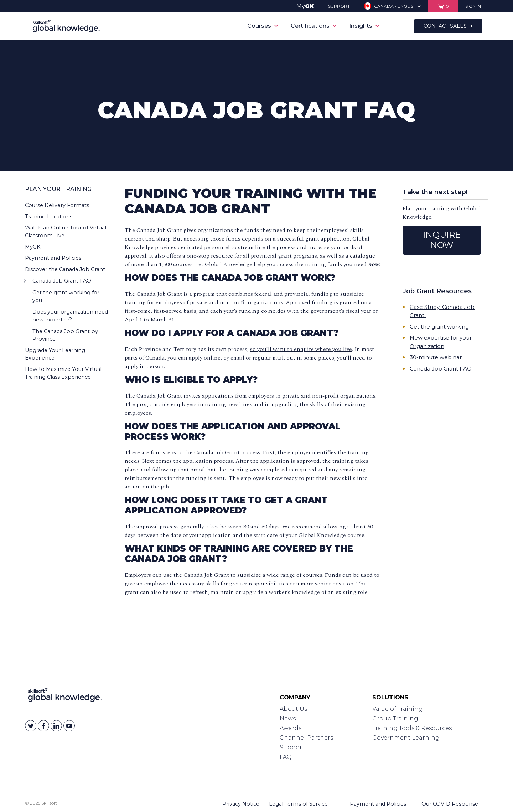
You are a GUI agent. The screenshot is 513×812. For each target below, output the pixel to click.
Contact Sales (448, 26)
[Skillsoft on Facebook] (43, 726)
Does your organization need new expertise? (70, 316)
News (288, 718)
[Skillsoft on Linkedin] (56, 726)
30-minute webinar (436, 357)
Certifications (313, 26)
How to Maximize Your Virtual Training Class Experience (63, 373)
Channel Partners (306, 738)
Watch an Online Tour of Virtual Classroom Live (66, 232)
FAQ (286, 757)
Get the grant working (439, 327)
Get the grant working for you (66, 296)
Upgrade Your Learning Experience (55, 354)
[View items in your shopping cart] (443, 6)
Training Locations (49, 217)
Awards (291, 728)
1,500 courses (176, 264)
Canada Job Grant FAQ (62, 281)
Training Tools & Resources (412, 728)
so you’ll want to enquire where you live (301, 349)
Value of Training (398, 709)
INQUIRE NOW (442, 240)
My (305, 6)
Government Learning (406, 738)
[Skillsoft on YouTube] (69, 726)
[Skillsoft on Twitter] (31, 726)
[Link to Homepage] (65, 697)
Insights (364, 26)
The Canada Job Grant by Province (65, 335)
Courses (263, 26)
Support (292, 747)
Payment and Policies (53, 258)
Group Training (395, 718)
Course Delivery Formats (57, 205)
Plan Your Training (58, 189)
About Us (293, 709)
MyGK (33, 247)
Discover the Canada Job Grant (65, 269)
